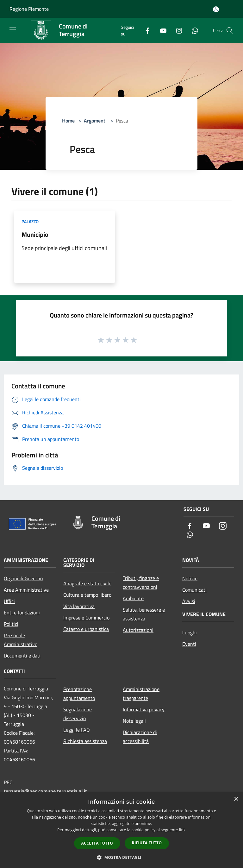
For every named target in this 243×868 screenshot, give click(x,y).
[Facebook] (145, 30)
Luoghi (190, 632)
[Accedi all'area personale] (216, 9)
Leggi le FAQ (77, 730)
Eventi (189, 644)
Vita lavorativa (79, 606)
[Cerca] (230, 30)
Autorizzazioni (138, 630)
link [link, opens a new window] (182, 830)
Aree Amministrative (26, 590)
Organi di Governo (23, 578)
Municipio (35, 234)
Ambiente (133, 598)
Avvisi (189, 601)
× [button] (236, 799)
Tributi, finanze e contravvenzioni (141, 582)
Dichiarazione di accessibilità (140, 737)
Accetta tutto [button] (97, 843)
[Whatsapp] (192, 30)
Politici (11, 624)
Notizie (190, 578)
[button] (121, 857)
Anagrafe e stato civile (87, 583)
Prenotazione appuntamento (79, 694)
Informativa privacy (144, 709)
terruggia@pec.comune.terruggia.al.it (45, 791)
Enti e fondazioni (22, 613)
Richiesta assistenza (85, 741)
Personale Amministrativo (21, 640)
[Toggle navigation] (13, 30)
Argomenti (95, 121)
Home (68, 121)
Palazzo (30, 221)
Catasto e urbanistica (86, 629)
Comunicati (194, 590)
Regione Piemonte (29, 9)
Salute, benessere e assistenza (144, 614)
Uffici (9, 601)
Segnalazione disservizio (78, 714)
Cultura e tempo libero (87, 595)
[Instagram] (177, 30)
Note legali (134, 721)
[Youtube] (161, 30)
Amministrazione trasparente (141, 694)
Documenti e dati (22, 656)
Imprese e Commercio (86, 618)
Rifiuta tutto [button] (147, 843)
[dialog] (121, 830)
